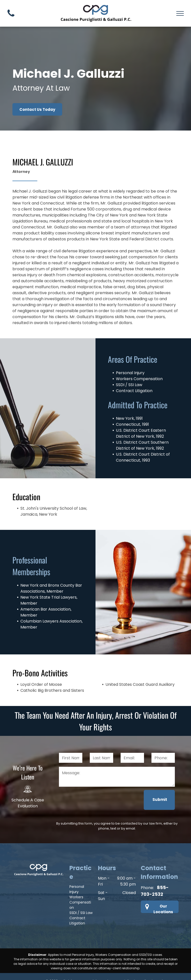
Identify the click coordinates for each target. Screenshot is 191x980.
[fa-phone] (11, 18)
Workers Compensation (80, 887)
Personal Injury (77, 874)
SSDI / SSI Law (81, 897)
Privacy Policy (73, 971)
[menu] (180, 13)
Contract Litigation (77, 905)
